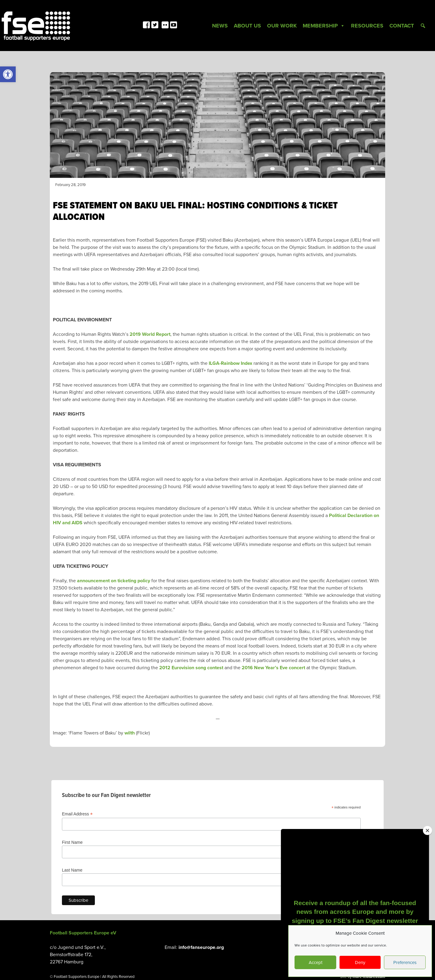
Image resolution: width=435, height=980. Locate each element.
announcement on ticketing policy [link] (114, 581)
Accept (316, 962)
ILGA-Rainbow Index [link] (230, 363)
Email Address (77, 814)
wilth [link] (130, 733)
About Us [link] (247, 26)
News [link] (220, 26)
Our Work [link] (282, 26)
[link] (8, 74)
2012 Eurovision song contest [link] (191, 668)
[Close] (427, 831)
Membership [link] (324, 26)
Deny (360, 962)
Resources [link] (367, 26)
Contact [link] (402, 26)
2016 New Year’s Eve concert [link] (273, 668)
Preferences (405, 962)
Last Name (72, 870)
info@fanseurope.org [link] (201, 947)
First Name (72, 842)
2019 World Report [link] (150, 334)
